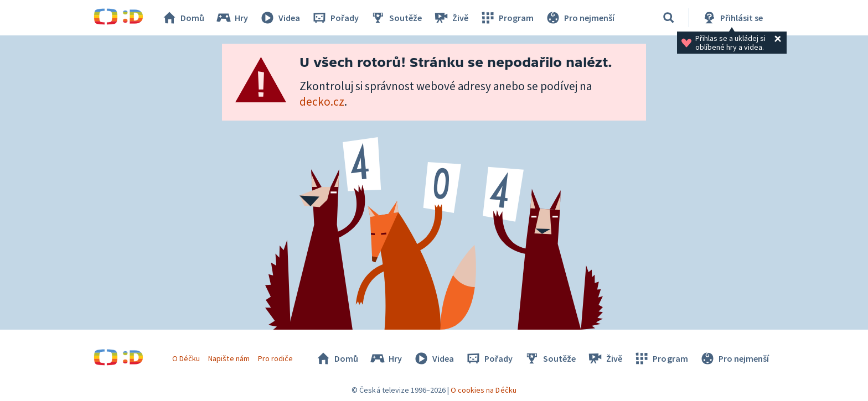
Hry (232, 18)
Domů (183, 18)
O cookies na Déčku (484, 390)
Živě (451, 18)
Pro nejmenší (580, 18)
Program (507, 18)
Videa (280, 18)
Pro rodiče (275, 358)
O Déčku (186, 358)
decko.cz (322, 101)
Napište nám (229, 358)
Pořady (335, 18)
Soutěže (396, 18)
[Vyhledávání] (669, 18)
